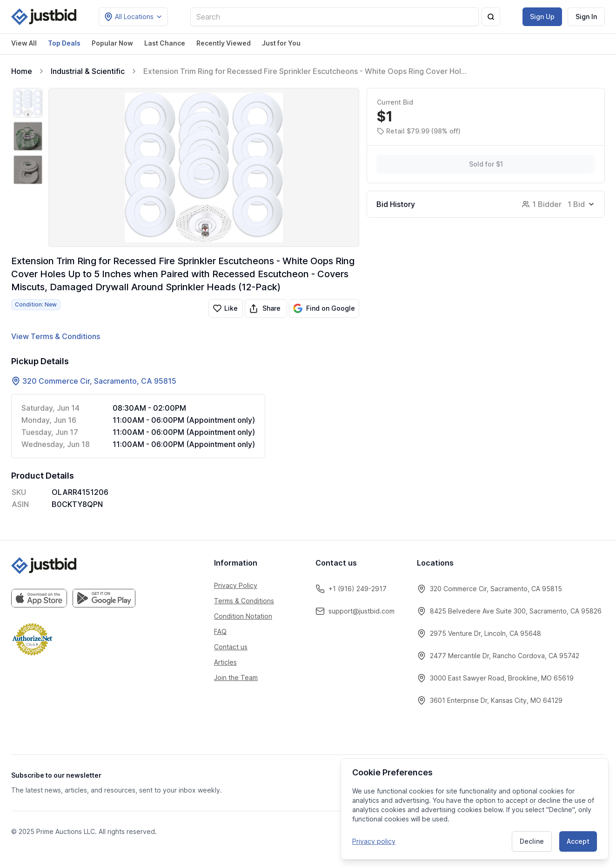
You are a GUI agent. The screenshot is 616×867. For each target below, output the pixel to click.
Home (22, 71)
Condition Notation (243, 616)
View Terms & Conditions (56, 336)
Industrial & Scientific (88, 71)
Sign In (586, 17)
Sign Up (542, 17)
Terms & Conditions (244, 601)
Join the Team (236, 677)
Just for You (281, 43)
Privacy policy (374, 841)
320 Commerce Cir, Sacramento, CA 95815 (99, 381)
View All (24, 43)
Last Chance (165, 43)
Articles (225, 662)
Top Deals (64, 43)
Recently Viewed (224, 43)
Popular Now (112, 43)
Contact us (231, 647)
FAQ (220, 631)
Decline (532, 841)
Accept (578, 841)
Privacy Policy (236, 585)
